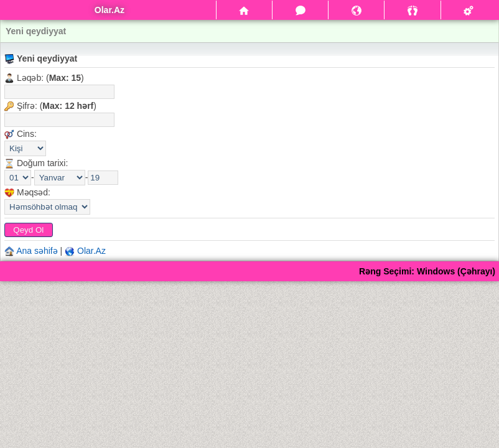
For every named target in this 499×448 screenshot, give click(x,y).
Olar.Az (91, 251)
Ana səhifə (37, 251)
